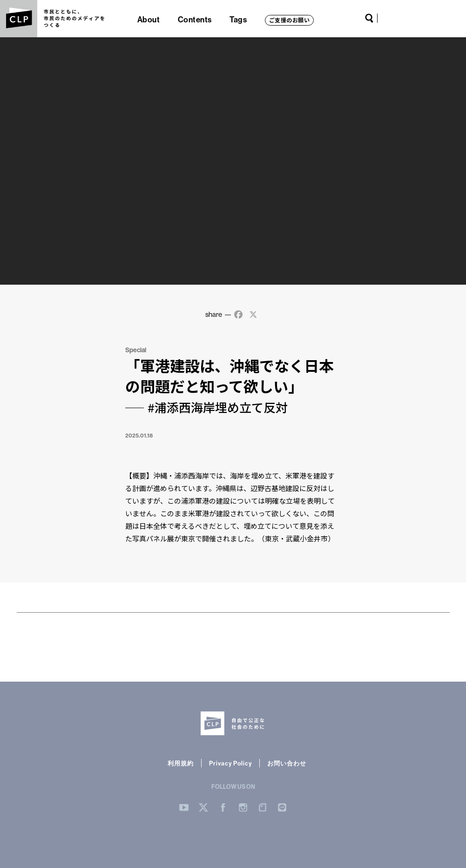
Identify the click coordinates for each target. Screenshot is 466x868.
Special (136, 350)
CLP (19, 19)
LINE (445, 18)
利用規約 (181, 763)
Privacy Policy (230, 763)
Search (369, 18)
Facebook (411, 18)
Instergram (243, 807)
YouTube (388, 18)
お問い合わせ (287, 763)
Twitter (400, 18)
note (433, 18)
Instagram (421, 18)
